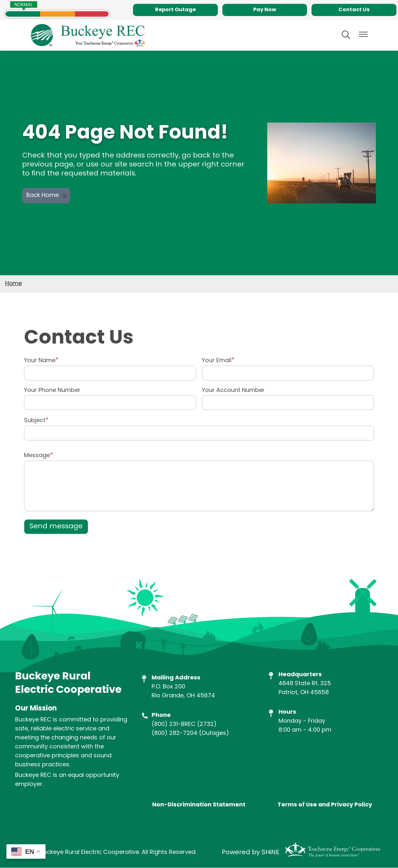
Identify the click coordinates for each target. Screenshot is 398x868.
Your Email (217, 361)
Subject (35, 421)
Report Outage (175, 10)
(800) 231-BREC (174, 724)
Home (13, 284)
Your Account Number (233, 391)
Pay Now (265, 10)
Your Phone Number (52, 391)
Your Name (40, 361)
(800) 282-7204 (174, 733)
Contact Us (354, 10)
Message (37, 456)
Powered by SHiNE (251, 853)
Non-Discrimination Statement (199, 805)
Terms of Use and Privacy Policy (324, 805)
